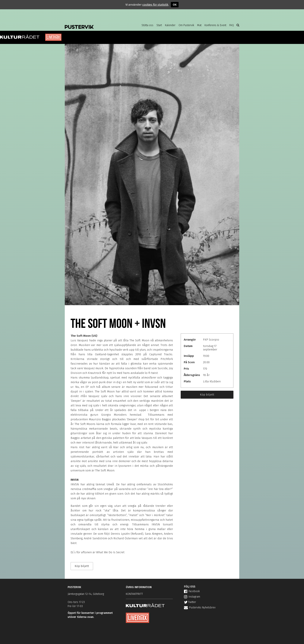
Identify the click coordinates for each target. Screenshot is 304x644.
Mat (199, 25)
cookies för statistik (155, 5)
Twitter (190, 602)
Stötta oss (147, 25)
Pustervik (96, 24)
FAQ (232, 25)
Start (159, 25)
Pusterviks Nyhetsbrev (200, 608)
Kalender (170, 25)
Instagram (192, 597)
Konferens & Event (215, 25)
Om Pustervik (186, 25)
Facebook (192, 591)
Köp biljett (207, 395)
